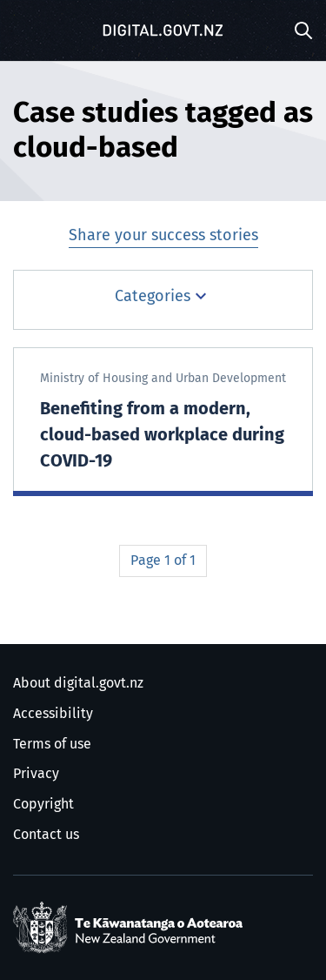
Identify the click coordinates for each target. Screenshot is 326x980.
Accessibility (53, 714)
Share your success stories (163, 236)
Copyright (43, 804)
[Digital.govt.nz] (163, 30)
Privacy (36, 774)
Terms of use (52, 744)
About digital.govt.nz (78, 683)
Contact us (46, 835)
